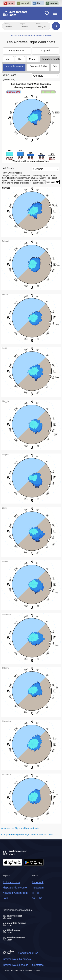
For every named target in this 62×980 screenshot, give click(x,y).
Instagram (38, 888)
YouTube (37, 898)
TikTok (36, 893)
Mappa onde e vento (15, 888)
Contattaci (38, 965)
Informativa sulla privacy (17, 959)
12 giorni (45, 51)
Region (23, 24)
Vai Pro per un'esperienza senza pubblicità (31, 36)
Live (20, 59)
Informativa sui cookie (15, 965)
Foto (55, 66)
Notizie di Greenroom (15, 893)
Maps (8, 59)
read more (52, 182)
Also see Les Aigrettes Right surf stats (20, 828)
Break (38, 24)
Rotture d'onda (11, 882)
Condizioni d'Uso (28, 953)
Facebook (38, 882)
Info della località (14, 66)
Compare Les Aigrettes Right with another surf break (27, 834)
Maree (32, 59)
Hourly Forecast (17, 51)
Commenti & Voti (38, 66)
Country (7, 24)
